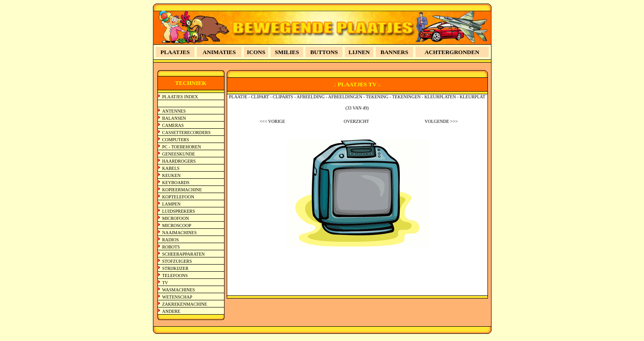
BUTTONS (324, 52)
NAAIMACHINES (180, 233)
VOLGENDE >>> (441, 121)
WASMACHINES (179, 290)
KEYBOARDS (176, 183)
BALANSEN (174, 118)
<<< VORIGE (272, 121)
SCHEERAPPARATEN (184, 254)
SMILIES (287, 52)
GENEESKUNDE (179, 154)
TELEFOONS (175, 276)
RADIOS (171, 240)
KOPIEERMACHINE (182, 190)
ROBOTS (171, 247)
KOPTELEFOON (178, 197)
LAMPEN (172, 204)
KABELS (171, 168)
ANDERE (172, 311)
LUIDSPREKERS (179, 211)
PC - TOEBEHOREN (182, 147)
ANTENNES (174, 111)
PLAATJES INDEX (180, 97)
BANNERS (394, 52)
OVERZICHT (357, 121)
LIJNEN (359, 52)
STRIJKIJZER (176, 268)
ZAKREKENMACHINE (185, 304)
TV (165, 283)
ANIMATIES (219, 52)
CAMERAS (173, 125)
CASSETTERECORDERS (186, 133)
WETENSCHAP (177, 297)
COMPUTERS (176, 140)
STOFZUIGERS (177, 261)
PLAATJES (175, 52)
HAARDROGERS (179, 161)
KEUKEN (172, 175)
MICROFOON (176, 218)
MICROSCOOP (177, 225)
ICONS (256, 52)
